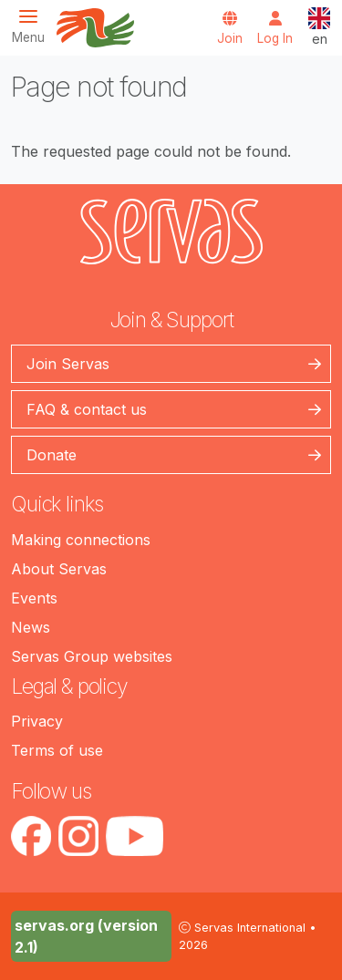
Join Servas (68, 364)
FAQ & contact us (87, 409)
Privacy (37, 721)
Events (34, 598)
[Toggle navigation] (34, 26)
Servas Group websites (92, 656)
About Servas (59, 569)
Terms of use (57, 750)
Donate (52, 455)
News (31, 627)
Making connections (81, 540)
